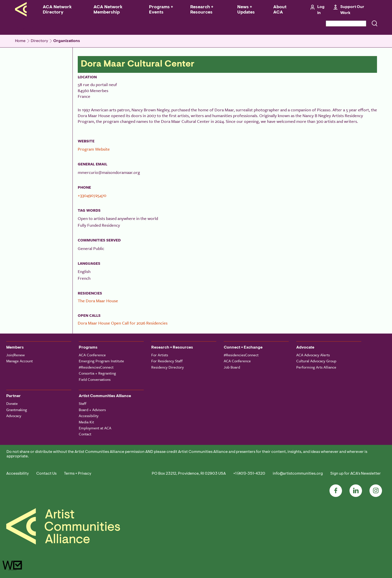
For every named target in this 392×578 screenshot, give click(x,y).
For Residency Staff (167, 361)
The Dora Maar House (98, 301)
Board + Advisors (92, 410)
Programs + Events (161, 10)
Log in (321, 10)
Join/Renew (15, 355)
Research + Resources (202, 10)
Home (20, 41)
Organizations (67, 41)
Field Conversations (95, 379)
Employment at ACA (95, 428)
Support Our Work (352, 10)
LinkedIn (356, 491)
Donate (12, 403)
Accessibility (89, 416)
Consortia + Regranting (97, 373)
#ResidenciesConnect (96, 367)
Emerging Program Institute (101, 361)
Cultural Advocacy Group (316, 361)
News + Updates (246, 10)
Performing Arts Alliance (316, 367)
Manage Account (19, 361)
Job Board (232, 367)
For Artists (160, 355)
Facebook (336, 491)
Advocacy (14, 416)
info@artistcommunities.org (298, 474)
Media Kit (86, 422)
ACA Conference (92, 355)
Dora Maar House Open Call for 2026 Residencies (123, 323)
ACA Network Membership (108, 10)
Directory (39, 41)
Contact (85, 434)
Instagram (376, 491)
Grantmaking (17, 410)
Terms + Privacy (78, 474)
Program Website (94, 149)
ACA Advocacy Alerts (313, 355)
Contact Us (46, 474)
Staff (82, 403)
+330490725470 (92, 195)
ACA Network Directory (57, 10)
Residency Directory (167, 367)
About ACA (280, 10)
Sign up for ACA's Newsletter (355, 474)
